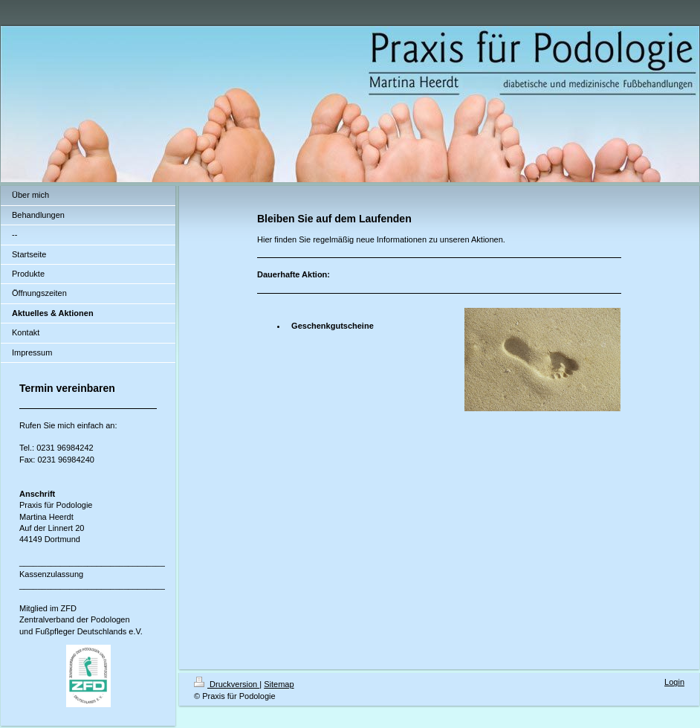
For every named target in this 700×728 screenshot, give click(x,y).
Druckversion (227, 684)
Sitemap (279, 684)
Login (674, 682)
